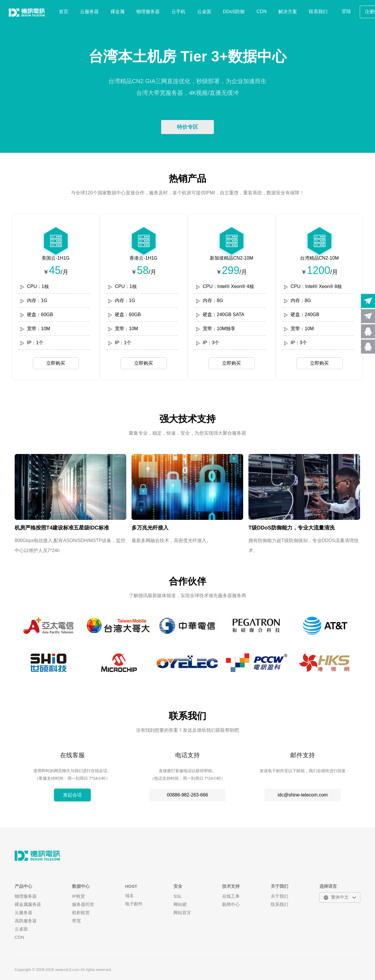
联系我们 (318, 12)
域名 (129, 896)
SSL (178, 896)
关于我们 (279, 896)
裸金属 (117, 12)
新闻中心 (231, 904)
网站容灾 (182, 913)
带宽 (76, 921)
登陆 (346, 11)
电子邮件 (134, 904)
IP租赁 (79, 896)
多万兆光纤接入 (150, 528)
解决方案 (288, 12)
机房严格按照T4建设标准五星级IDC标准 (62, 528)
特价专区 (187, 127)
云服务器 (89, 12)
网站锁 (180, 904)
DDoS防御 (234, 12)
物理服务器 (148, 12)
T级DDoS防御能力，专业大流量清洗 (292, 528)
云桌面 (204, 12)
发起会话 (72, 795)
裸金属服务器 (28, 904)
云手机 (178, 12)
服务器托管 (83, 904)
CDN (262, 12)
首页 (64, 12)
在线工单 (231, 896)
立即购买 (56, 363)
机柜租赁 (81, 913)
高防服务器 (26, 921)
